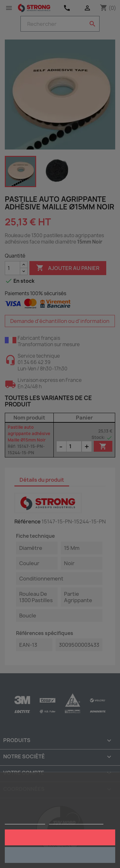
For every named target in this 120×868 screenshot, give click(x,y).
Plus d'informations (25, 821)
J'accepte (60, 837)
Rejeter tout (60, 855)
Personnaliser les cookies (76, 821)
